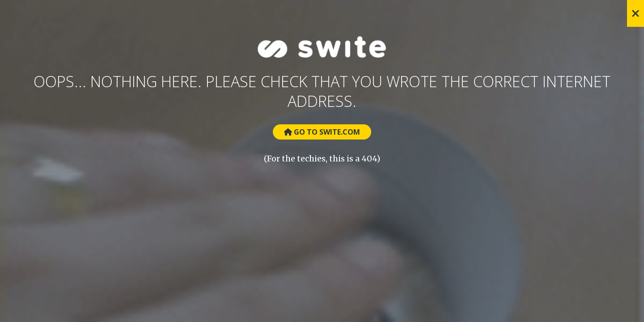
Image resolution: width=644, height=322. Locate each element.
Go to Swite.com (322, 132)
